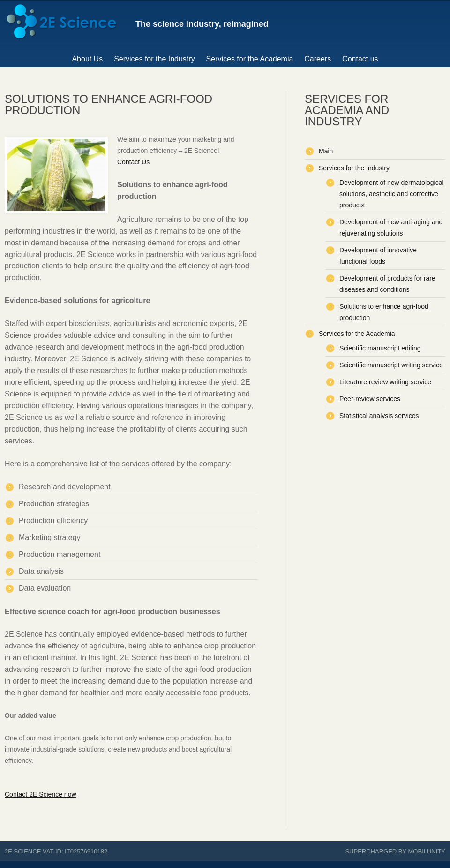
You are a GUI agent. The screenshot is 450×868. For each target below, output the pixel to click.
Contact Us (133, 162)
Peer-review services (370, 399)
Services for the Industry (154, 59)
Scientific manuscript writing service (391, 365)
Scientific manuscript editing (380, 348)
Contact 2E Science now (41, 794)
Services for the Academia (250, 59)
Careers (318, 59)
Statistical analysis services (379, 416)
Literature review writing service (385, 382)
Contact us (360, 59)
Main (326, 151)
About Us (87, 59)
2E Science (23, 851)
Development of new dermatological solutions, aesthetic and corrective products (392, 194)
